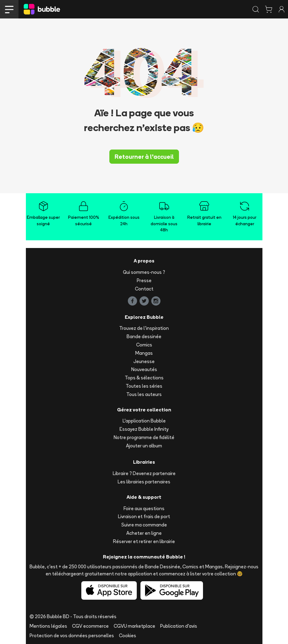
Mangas (144, 353)
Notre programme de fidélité (144, 437)
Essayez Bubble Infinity (144, 429)
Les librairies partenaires (144, 482)
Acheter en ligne (144, 533)
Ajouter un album (144, 446)
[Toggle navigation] (9, 9)
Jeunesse (144, 361)
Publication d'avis (179, 626)
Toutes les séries (144, 386)
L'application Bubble (144, 421)
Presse (144, 280)
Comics (144, 345)
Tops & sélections (144, 378)
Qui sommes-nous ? (144, 272)
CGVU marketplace (134, 626)
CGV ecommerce (90, 626)
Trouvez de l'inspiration (144, 328)
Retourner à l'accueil (144, 157)
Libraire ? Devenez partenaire (144, 473)
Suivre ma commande (144, 525)
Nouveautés (144, 369)
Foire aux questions (144, 508)
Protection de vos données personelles (72, 636)
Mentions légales (48, 626)
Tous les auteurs (144, 394)
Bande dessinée (144, 336)
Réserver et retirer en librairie (144, 541)
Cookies (128, 636)
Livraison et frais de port (144, 516)
